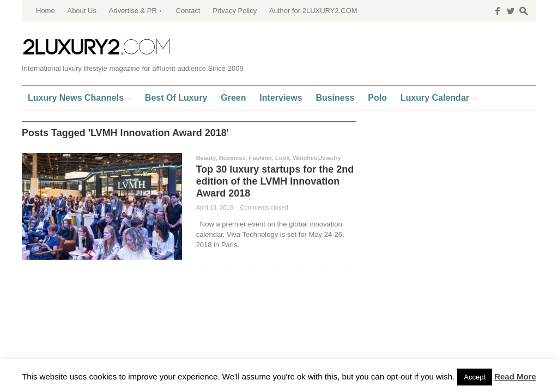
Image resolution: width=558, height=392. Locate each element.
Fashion (260, 158)
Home (46, 11)
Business (232, 158)
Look (282, 158)
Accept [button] (475, 377)
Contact (188, 11)
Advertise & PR (133, 11)
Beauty (206, 158)
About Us (81, 11)
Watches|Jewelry (317, 158)
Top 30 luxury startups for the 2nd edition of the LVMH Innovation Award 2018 (275, 181)
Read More (515, 376)
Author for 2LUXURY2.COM (313, 11)
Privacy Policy (235, 11)
